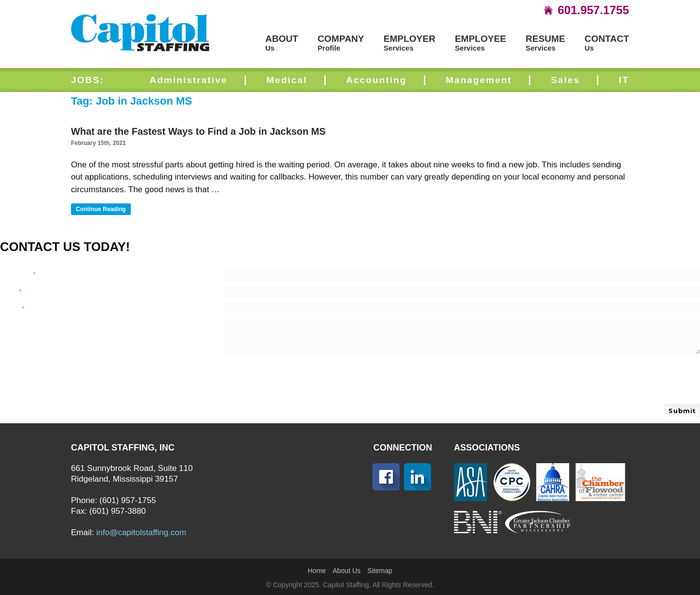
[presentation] (268, 373)
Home (317, 571)
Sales (565, 80)
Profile (341, 43)
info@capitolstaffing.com (141, 532)
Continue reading (103, 210)
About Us (347, 571)
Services (410, 43)
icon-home (548, 10)
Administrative (189, 80)
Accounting (376, 80)
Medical (287, 80)
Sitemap (380, 571)
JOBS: (87, 80)
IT (624, 80)
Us (282, 43)
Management (479, 80)
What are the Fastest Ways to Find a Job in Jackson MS (198, 131)
